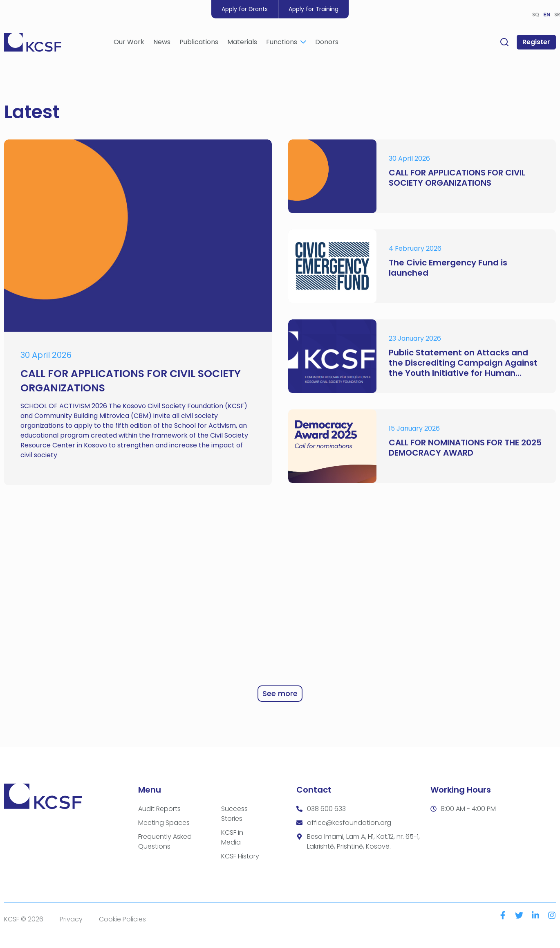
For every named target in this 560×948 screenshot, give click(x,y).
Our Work (129, 44)
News (162, 44)
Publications (199, 44)
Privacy (71, 919)
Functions (286, 44)
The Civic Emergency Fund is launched (448, 268)
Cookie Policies (122, 919)
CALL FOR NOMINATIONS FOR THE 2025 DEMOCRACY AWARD (465, 448)
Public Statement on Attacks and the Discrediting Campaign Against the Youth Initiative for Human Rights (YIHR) (463, 363)
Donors (327, 44)
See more (280, 693)
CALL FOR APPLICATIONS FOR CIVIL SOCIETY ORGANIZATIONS (457, 178)
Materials (242, 44)
